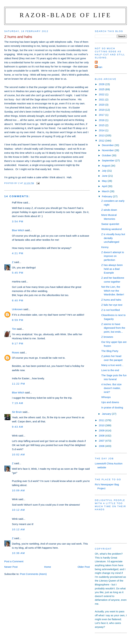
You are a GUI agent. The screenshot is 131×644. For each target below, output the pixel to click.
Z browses (107, 337)
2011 (102, 420)
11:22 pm (19, 384)
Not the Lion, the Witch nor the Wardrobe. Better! (113, 291)
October (107, 155)
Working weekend (112, 229)
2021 (102, 100)
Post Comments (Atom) (33, 574)
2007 (102, 441)
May (105, 181)
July (104, 171)
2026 (102, 84)
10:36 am (18, 553)
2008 (102, 436)
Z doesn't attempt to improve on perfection (113, 256)
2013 (102, 135)
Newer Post (11, 567)
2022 (102, 94)
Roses (16, 352)
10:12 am (18, 510)
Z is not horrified (111, 310)
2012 (102, 141)
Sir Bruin (17, 412)
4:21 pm (18, 253)
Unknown (17, 309)
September (108, 160)
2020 (102, 105)
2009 (102, 430)
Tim (14, 329)
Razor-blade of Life (65, 15)
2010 (102, 425)
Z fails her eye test (112, 305)
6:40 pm (18, 300)
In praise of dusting (112, 407)
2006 (102, 446)
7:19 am (18, 403)
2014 (102, 130)
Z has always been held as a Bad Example (112, 269)
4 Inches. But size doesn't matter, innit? (111, 388)
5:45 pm (18, 273)
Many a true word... (112, 365)
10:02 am (18, 454)
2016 (102, 120)
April (105, 186)
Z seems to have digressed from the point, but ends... (113, 328)
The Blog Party (110, 351)
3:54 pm (18, 221)
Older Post (84, 567)
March (106, 191)
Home (48, 567)
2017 (102, 115)
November (108, 150)
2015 (102, 125)
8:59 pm (18, 320)
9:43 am (18, 427)
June (105, 176)
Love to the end (110, 370)
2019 (102, 110)
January (107, 414)
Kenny (105, 247)
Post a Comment (14, 561)
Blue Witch (18, 230)
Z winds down (109, 210)
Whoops (106, 397)
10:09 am (18, 490)
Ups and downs (110, 402)
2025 (102, 89)
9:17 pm (18, 343)
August (106, 166)
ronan (99, 67)
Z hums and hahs (111, 300)
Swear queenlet (110, 224)
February (107, 196)
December (108, 145)
